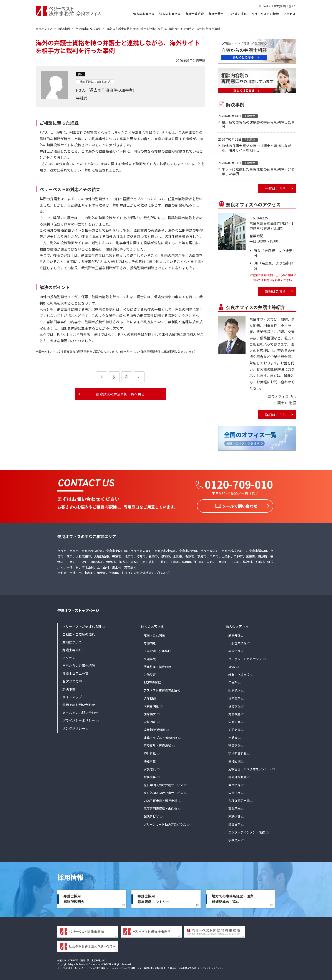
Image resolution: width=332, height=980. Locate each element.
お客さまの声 (72, 680)
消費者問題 (151, 705)
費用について (72, 641)
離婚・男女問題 (154, 634)
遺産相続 (150, 697)
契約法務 (234, 650)
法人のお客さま (170, 14)
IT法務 (233, 681)
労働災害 (150, 674)
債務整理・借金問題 (157, 666)
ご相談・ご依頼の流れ (79, 633)
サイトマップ (72, 696)
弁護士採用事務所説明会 (74, 898)
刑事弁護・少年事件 (157, 650)
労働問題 (150, 642)
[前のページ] (101, 377)
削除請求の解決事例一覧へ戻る (120, 394)
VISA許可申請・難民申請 (160, 800)
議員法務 (234, 823)
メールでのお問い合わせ (80, 711)
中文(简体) (280, 6)
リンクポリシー (74, 727)
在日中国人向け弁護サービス (163, 784)
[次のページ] (139, 377)
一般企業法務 (237, 642)
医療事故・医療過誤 (157, 744)
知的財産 (234, 729)
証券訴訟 (150, 752)
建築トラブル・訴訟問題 (160, 736)
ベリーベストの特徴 (265, 14)
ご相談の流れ (237, 14)
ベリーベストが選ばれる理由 (84, 625)
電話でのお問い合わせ (79, 704)
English (267, 6)
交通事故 (150, 658)
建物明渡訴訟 (237, 752)
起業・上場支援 (239, 674)
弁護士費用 (216, 14)
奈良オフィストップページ (78, 609)
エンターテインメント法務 (247, 831)
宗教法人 (234, 839)
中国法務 (234, 784)
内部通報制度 (237, 776)
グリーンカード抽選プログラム (165, 823)
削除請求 (150, 713)
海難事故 (150, 760)
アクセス (290, 14)
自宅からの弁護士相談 (79, 664)
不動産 (233, 736)
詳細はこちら (276, 291)
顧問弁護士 (236, 634)
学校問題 (150, 721)
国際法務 (234, 792)
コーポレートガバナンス (245, 658)
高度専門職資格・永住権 (160, 807)
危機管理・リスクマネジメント (250, 768)
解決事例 (69, 688)
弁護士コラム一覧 (75, 672)
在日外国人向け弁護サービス (163, 792)
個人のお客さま (144, 14)
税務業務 (150, 776)
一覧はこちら (276, 189)
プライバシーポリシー (79, 719)
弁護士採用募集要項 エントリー (154, 898)
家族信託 (150, 768)
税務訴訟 (234, 705)
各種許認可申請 (239, 800)
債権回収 (234, 760)
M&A (232, 666)
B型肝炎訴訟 (152, 681)
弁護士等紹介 (194, 14)
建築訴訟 (234, 744)
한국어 (292, 6)
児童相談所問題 (154, 729)
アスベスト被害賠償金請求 (162, 689)
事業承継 (234, 807)
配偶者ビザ (151, 815)
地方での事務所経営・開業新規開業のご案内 (233, 898)
